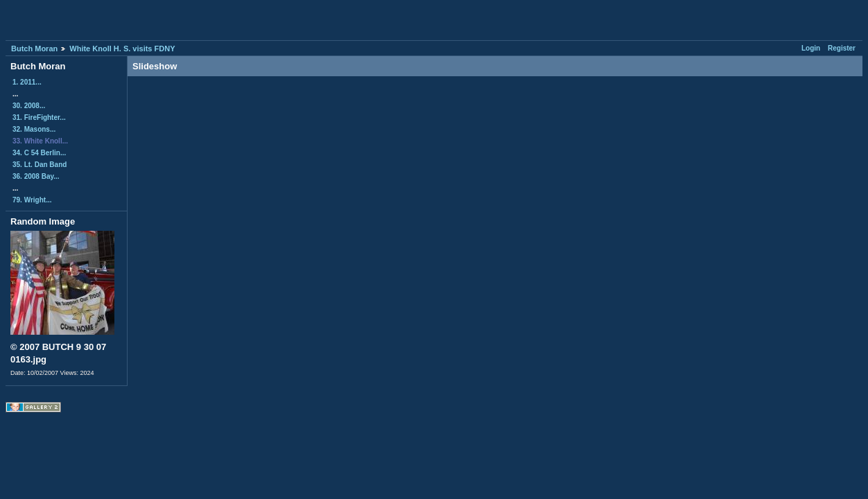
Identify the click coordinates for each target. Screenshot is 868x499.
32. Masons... (34, 129)
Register (842, 48)
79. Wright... (32, 200)
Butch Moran (34, 49)
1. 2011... (27, 82)
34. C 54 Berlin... (39, 153)
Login (811, 48)
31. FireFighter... (39, 117)
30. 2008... (29, 106)
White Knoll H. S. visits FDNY (122, 49)
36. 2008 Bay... (36, 176)
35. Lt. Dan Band (40, 165)
